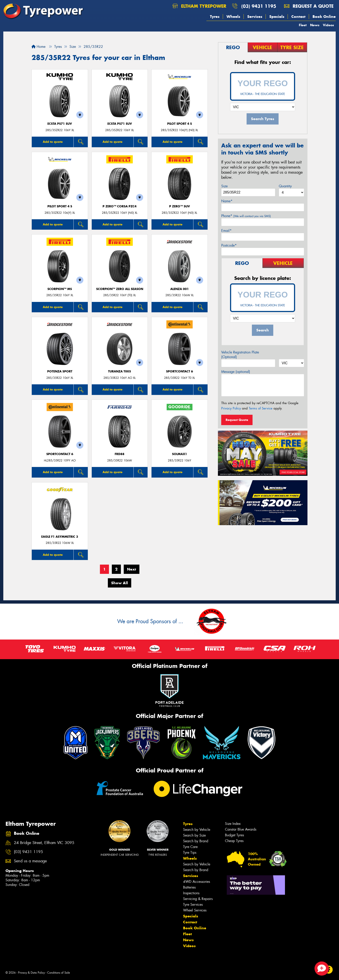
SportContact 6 (180, 371)
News (315, 25)
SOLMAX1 (180, 454)
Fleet (303, 25)
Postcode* (229, 245)
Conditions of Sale (59, 973)
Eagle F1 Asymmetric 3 (60, 537)
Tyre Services (193, 905)
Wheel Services (195, 910)
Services (255, 17)
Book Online (324, 17)
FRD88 (120, 454)
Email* (226, 231)
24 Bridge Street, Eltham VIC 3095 (44, 843)
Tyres (215, 17)
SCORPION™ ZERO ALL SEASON (120, 289)
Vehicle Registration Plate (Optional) (240, 355)
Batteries (189, 887)
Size (224, 186)
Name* (227, 201)
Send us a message (30, 861)
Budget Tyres (234, 835)
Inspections (191, 893)
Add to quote (53, 142)
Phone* (246, 216)
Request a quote (309, 6)
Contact (298, 17)
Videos (328, 25)
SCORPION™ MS (60, 289)
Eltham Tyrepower (199, 6)
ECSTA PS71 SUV (60, 124)
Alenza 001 (180, 289)
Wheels (233, 17)
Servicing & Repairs (198, 899)
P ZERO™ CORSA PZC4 (120, 206)
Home (38, 47)
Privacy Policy (231, 408)
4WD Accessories (197, 882)
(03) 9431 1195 (259, 6)
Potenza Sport (60, 371)
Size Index (233, 824)
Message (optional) (236, 372)
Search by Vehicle (197, 830)
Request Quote (237, 420)
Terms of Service (261, 408)
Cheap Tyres (234, 841)
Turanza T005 (120, 371)
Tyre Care (190, 847)
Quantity (285, 186)
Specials (277, 17)
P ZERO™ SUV (180, 206)
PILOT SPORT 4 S (180, 124)
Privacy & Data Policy (31, 973)
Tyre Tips (190, 853)
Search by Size (194, 835)
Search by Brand (196, 841)
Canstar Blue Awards (241, 829)
